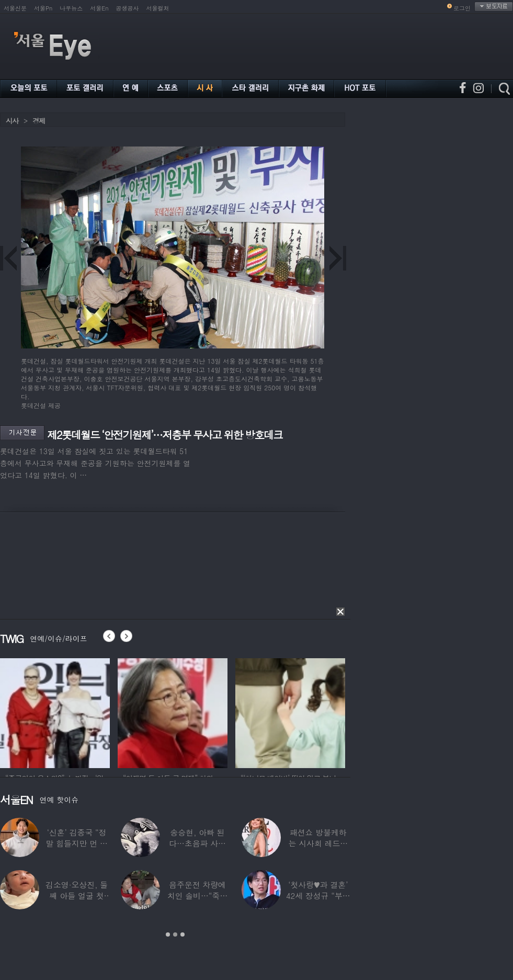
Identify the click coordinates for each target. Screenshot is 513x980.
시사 (12, 121)
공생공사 (128, 8)
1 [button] (168, 934)
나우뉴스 (71, 8)
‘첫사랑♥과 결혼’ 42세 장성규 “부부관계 (318, 895)
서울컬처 (158, 8)
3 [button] (183, 934)
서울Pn (43, 8)
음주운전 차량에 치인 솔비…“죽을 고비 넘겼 (198, 895)
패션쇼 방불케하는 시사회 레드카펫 (318, 843)
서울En (99, 8)
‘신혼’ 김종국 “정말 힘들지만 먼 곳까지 (77, 843)
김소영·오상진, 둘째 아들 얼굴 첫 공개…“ (77, 895)
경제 (39, 121)
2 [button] (175, 934)
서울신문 (15, 8)
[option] (55, 712)
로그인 (462, 8)
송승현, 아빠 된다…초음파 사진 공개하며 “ (197, 843)
